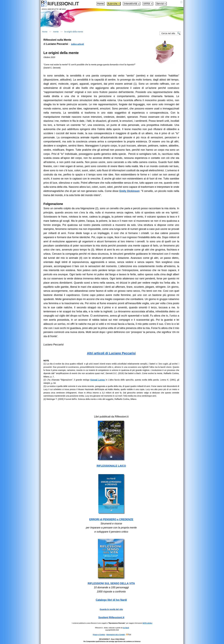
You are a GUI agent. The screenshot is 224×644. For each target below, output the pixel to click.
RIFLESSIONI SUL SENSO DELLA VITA (111, 583)
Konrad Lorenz (98, 380)
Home (45, 32)
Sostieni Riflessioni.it (111, 618)
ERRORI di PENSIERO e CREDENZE (111, 519)
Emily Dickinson (129, 191)
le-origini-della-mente (74, 32)
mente (56, 32)
